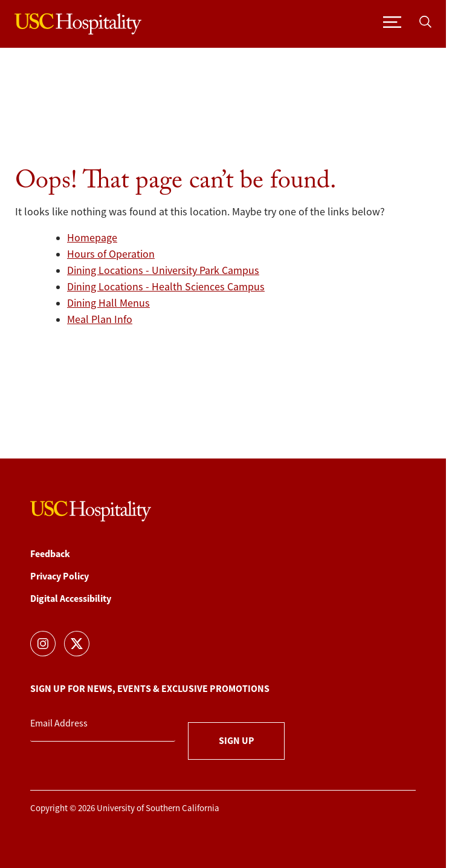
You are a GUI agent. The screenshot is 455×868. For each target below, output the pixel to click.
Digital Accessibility (71, 599)
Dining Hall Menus (108, 303)
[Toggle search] (425, 21)
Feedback (50, 554)
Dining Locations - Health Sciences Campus (166, 287)
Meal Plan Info (100, 319)
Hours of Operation (111, 254)
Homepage (92, 238)
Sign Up (237, 741)
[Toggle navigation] (392, 21)
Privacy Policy (60, 576)
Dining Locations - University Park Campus (163, 270)
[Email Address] (103, 724)
